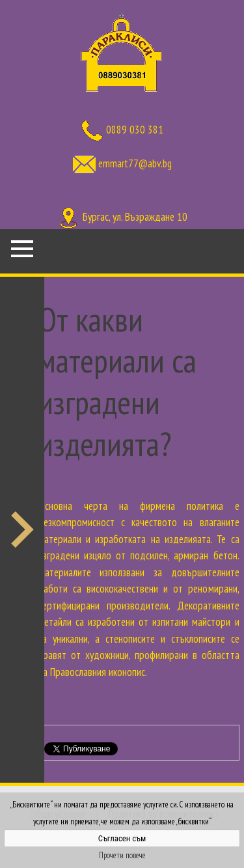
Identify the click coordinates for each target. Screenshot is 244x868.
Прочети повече (122, 855)
